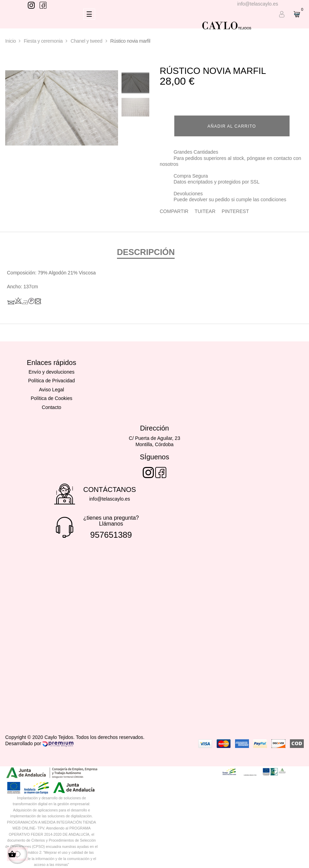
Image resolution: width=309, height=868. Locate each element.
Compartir (174, 211)
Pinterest (235, 211)
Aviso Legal (51, 390)
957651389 (111, 535)
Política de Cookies (51, 398)
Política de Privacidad (52, 381)
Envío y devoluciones (51, 372)
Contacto (51, 407)
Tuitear (205, 211)
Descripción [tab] (146, 252)
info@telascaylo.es (258, 4)
